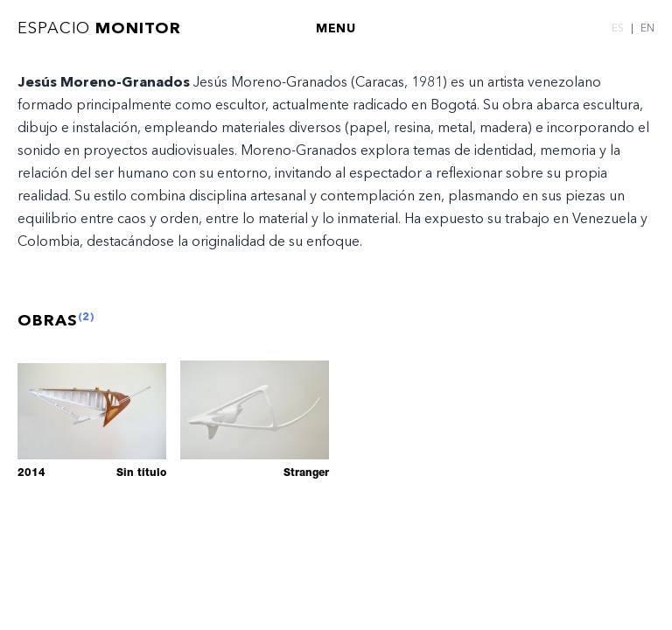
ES (618, 28)
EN (647, 28)
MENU (336, 28)
